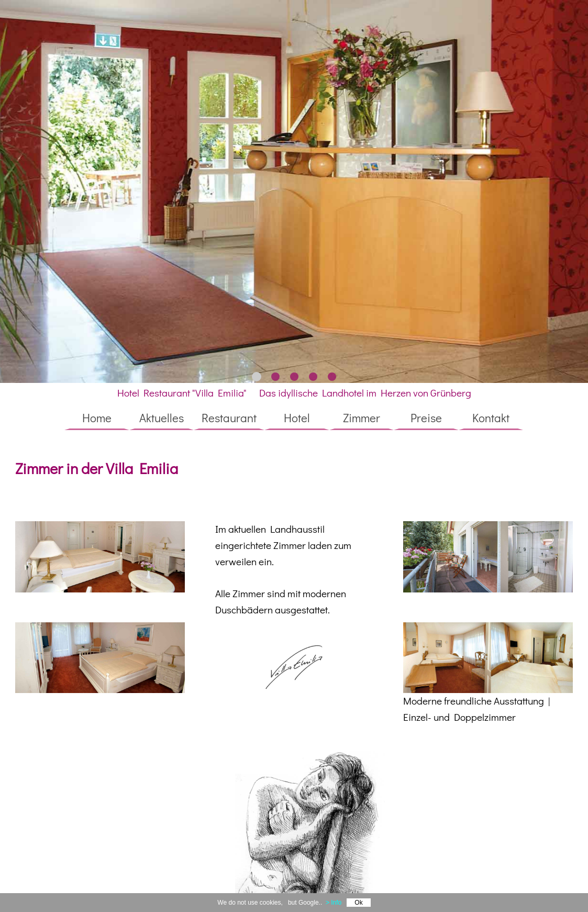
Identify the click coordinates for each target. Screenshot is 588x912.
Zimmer (362, 418)
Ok (358, 903)
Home (97, 418)
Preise (426, 418)
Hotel (297, 418)
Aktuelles (162, 418)
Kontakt (491, 418)
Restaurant (229, 418)
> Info (334, 903)
